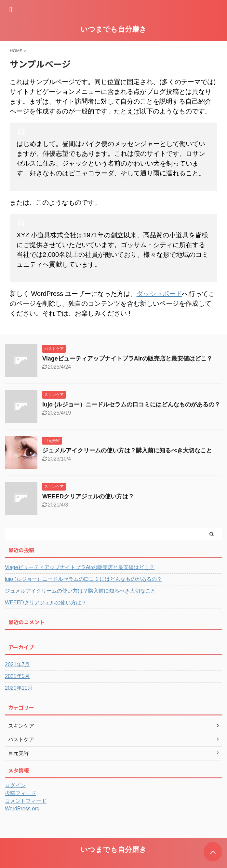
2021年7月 (17, 664)
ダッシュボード (159, 294)
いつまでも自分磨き (113, 29)
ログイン (15, 785)
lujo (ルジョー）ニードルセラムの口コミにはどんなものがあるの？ (131, 405)
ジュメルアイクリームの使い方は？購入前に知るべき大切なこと (127, 450)
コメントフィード (26, 801)
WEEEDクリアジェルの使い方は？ (88, 496)
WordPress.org (22, 809)
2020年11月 (19, 688)
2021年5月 (17, 676)
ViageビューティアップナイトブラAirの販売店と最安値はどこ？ (127, 359)
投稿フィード (20, 793)
